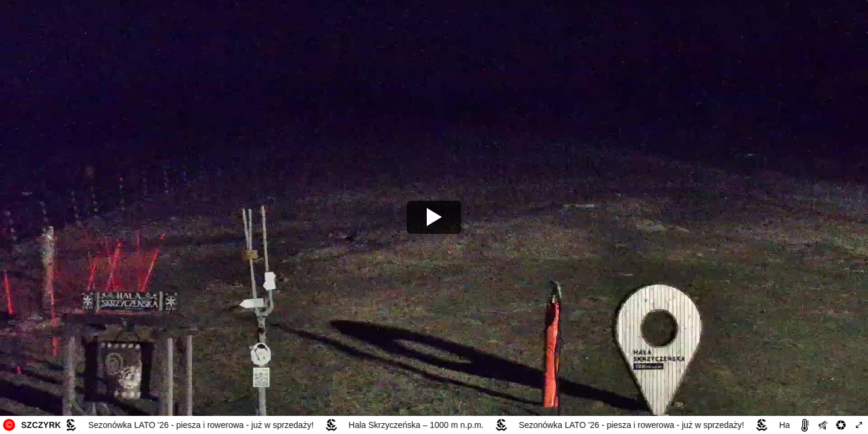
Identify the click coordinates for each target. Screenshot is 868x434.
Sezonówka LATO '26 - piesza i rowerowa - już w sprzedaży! (203, 425)
